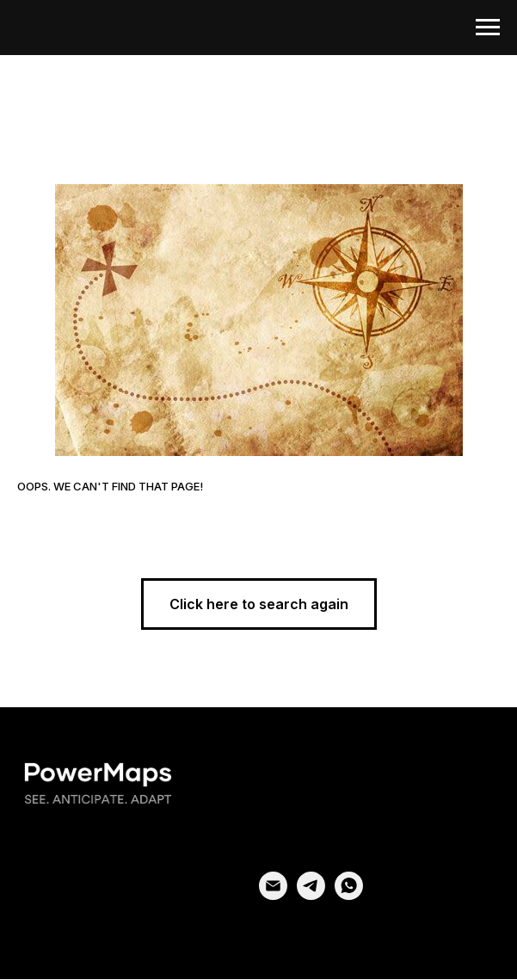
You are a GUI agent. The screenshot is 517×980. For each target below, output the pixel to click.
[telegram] (311, 895)
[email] (273, 895)
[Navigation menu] (488, 28)
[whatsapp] (349, 895)
